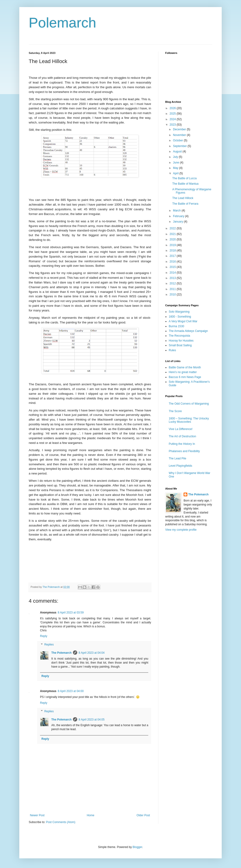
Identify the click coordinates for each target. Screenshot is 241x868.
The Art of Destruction (182, 436)
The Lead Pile (177, 458)
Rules (172, 350)
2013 (173, 278)
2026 (173, 108)
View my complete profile (181, 530)
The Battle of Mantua (185, 184)
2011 (173, 289)
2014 (173, 273)
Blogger (137, 847)
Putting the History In (182, 444)
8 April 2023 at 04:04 (92, 653)
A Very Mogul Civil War (183, 321)
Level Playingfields (180, 466)
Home (91, 815)
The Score (175, 411)
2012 (173, 283)
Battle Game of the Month (185, 367)
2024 (173, 119)
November (180, 135)
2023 (173, 125)
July (176, 157)
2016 (173, 262)
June (176, 163)
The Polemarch (61, 653)
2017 (173, 256)
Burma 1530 (176, 326)
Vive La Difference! (181, 429)
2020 (173, 239)
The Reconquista (179, 336)
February (179, 216)
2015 (173, 267)
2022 (173, 228)
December (180, 129)
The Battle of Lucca (184, 178)
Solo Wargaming (179, 312)
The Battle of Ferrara (185, 204)
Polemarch (62, 23)
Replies (49, 645)
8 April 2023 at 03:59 (71, 613)
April (176, 173)
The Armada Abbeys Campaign (188, 331)
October (178, 140)
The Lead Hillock (183, 198)
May (176, 168)
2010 (173, 295)
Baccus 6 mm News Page (185, 377)
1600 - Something (180, 317)
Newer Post (37, 815)
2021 (173, 234)
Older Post (143, 815)
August (178, 151)
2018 (173, 251)
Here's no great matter (183, 372)
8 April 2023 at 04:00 (71, 691)
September (180, 146)
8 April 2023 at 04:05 (92, 720)
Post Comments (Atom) (61, 822)
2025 (173, 114)
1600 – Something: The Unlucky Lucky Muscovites (189, 420)
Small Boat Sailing (180, 345)
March (177, 211)
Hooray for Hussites (181, 341)
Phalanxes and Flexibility (184, 451)
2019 (173, 245)
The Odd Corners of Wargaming (189, 404)
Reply (44, 636)
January (178, 222)
